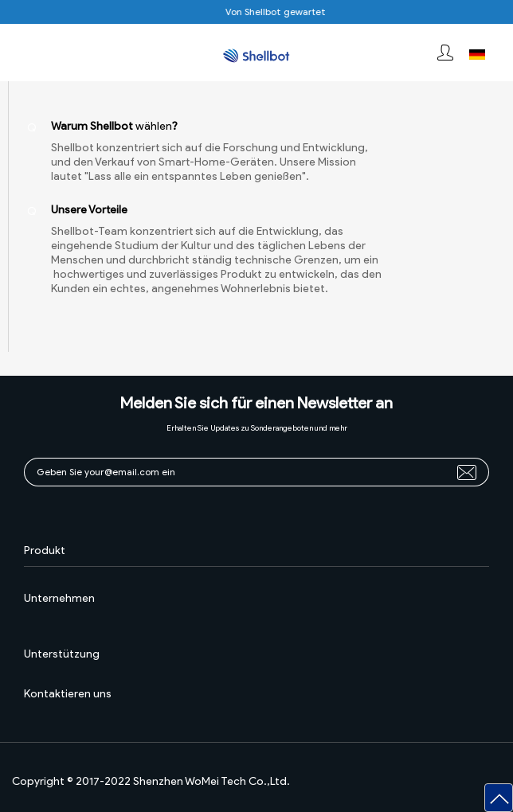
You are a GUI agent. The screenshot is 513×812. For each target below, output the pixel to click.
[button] (499, 798)
